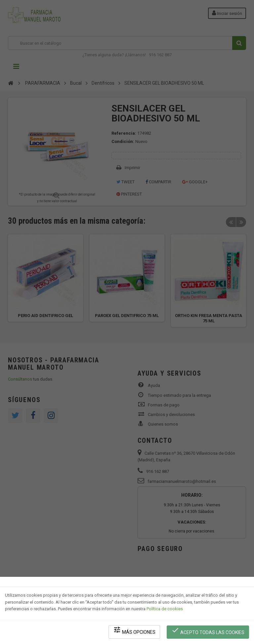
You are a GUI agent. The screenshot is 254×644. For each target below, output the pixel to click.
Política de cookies (165, 609)
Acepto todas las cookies (208, 631)
